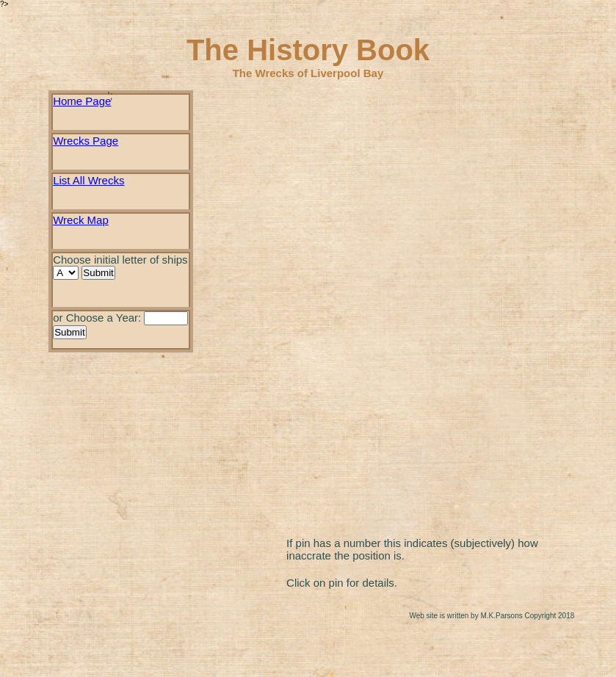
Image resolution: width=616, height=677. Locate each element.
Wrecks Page (86, 141)
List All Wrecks (88, 180)
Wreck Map (81, 220)
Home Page (82, 101)
